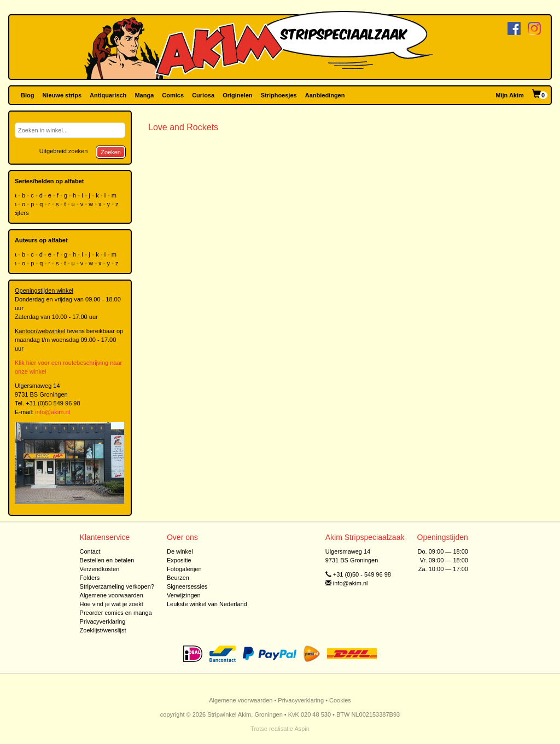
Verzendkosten (100, 569)
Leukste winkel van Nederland (207, 604)
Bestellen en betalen (107, 560)
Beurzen (178, 578)
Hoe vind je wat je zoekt (112, 604)
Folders (90, 578)
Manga (144, 95)
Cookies (340, 700)
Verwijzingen (184, 595)
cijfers (22, 213)
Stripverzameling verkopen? (117, 586)
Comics (173, 95)
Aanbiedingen (325, 95)
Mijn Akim (510, 95)
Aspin (302, 729)
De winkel (180, 551)
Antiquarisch (108, 95)
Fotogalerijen (184, 569)
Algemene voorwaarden (112, 595)
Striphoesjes (279, 95)
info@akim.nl (52, 412)
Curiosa (203, 95)
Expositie (179, 560)
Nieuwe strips (62, 95)
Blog (27, 95)
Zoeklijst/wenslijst (103, 630)
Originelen (237, 95)
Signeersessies (187, 586)
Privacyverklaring (103, 621)
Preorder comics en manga (116, 613)
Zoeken (111, 152)
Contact (90, 551)
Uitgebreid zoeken (64, 151)
